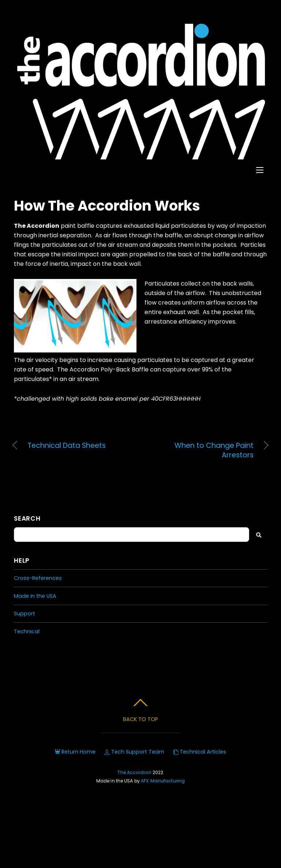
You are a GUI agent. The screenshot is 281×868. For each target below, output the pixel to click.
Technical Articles (200, 752)
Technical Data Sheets (67, 446)
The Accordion (134, 772)
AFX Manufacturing (163, 781)
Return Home (75, 752)
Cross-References (38, 578)
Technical (27, 631)
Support (25, 614)
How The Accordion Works (107, 206)
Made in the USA (35, 596)
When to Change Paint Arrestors (201, 450)
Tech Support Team (134, 752)
